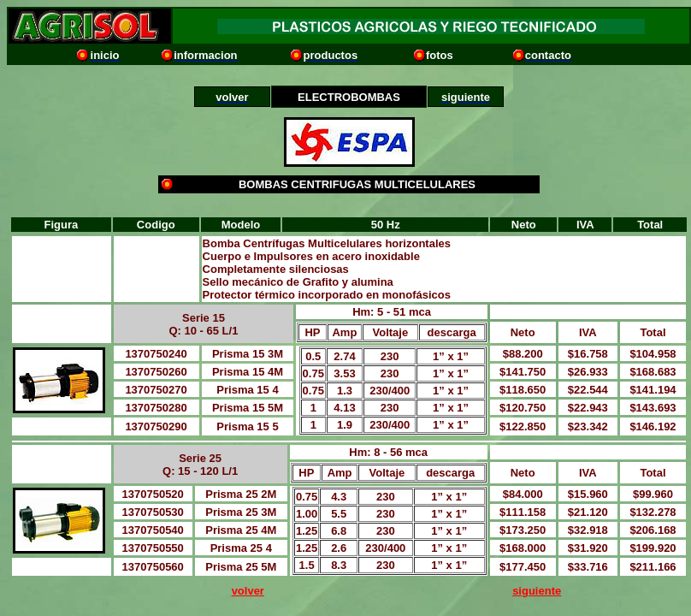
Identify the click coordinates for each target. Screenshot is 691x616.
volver (248, 591)
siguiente (537, 591)
